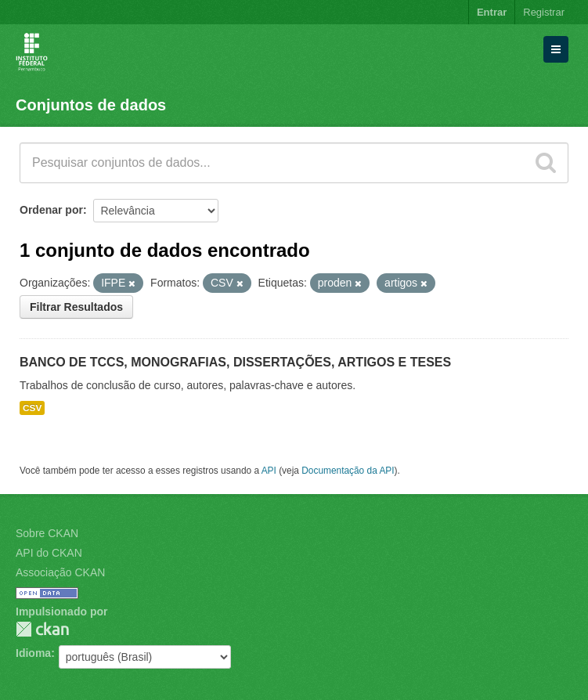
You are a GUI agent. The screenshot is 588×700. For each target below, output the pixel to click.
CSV (32, 408)
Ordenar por (51, 210)
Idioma (33, 653)
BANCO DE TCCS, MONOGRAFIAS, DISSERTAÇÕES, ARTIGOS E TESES (235, 362)
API (269, 471)
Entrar (492, 12)
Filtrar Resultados (76, 307)
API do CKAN (49, 553)
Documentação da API (348, 471)
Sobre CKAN (47, 533)
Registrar (544, 12)
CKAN (42, 629)
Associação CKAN (60, 572)
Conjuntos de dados (91, 105)
